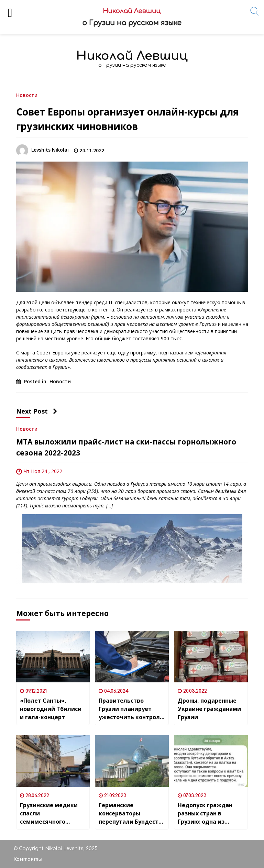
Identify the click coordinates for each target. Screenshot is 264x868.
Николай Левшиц (132, 56)
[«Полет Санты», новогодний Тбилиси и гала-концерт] (53, 657)
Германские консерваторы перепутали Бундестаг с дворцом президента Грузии (132, 814)
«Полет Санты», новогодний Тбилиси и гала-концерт (51, 709)
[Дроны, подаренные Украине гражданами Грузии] (211, 657)
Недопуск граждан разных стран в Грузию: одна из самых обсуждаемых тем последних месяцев (208, 814)
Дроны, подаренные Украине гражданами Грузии (209, 709)
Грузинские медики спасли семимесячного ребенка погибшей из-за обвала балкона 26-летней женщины (53, 814)
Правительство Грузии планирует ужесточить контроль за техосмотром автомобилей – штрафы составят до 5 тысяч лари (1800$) (131, 709)
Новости (27, 95)
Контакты (28, 859)
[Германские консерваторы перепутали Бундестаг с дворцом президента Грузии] (132, 761)
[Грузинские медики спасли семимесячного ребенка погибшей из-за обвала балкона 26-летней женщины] (53, 761)
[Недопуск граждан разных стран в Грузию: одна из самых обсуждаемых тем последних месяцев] (211, 761)
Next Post (37, 411)
